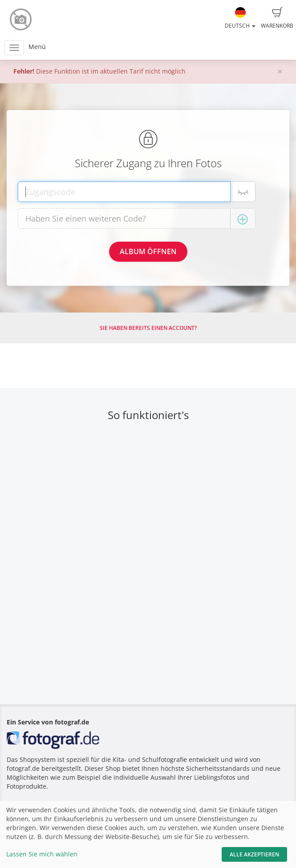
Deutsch (240, 18)
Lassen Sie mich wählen (42, 854)
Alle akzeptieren (254, 854)
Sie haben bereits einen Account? (148, 328)
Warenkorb (277, 18)
